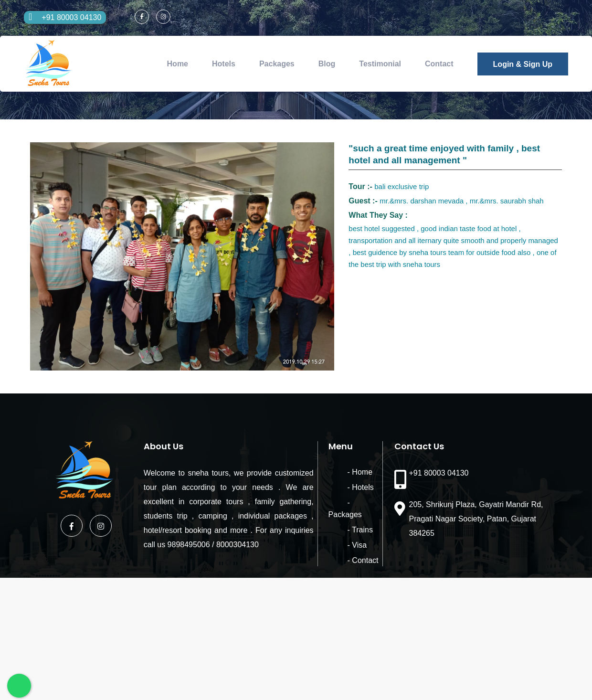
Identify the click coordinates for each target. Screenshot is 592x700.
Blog (327, 64)
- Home (341, 472)
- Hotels (342, 487)
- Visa (338, 533)
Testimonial (380, 64)
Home (178, 64)
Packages (277, 64)
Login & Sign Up (523, 64)
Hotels (224, 64)
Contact (439, 64)
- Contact (344, 548)
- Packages (348, 503)
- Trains (341, 518)
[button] (326, 151)
